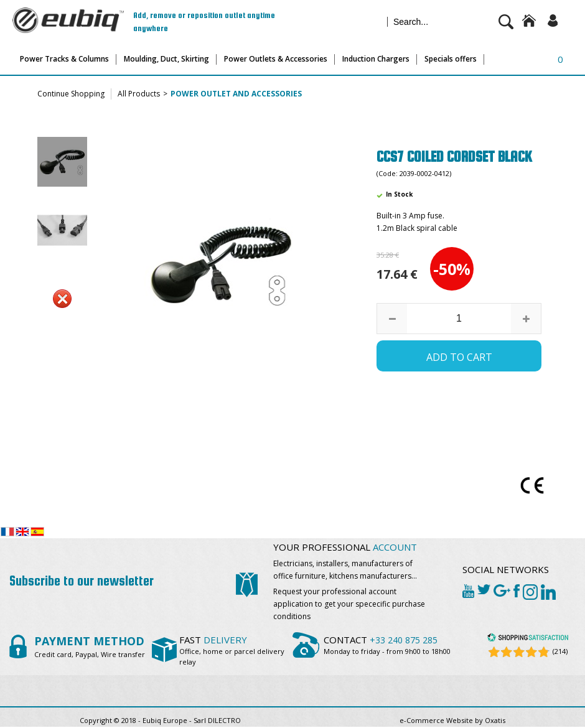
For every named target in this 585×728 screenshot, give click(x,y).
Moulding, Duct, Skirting (166, 59)
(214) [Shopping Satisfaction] (560, 651)
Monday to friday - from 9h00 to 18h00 (387, 651)
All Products (139, 94)
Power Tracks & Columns (64, 59)
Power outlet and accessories (236, 94)
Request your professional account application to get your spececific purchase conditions (349, 604)
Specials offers (451, 59)
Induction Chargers (376, 59)
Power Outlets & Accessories (276, 59)
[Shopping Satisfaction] (528, 639)
